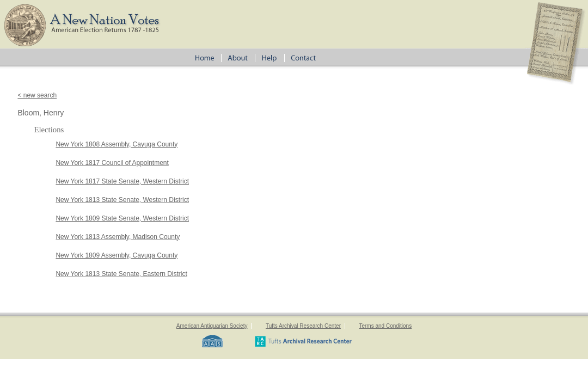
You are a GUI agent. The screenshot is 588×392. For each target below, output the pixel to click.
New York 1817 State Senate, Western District (122, 181)
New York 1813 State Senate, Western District (122, 200)
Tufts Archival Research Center (303, 326)
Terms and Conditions (385, 326)
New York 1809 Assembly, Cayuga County (117, 255)
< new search (37, 95)
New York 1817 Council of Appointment (112, 163)
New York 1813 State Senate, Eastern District (121, 274)
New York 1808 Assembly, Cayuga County (117, 144)
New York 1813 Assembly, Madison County (118, 237)
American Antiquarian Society (212, 326)
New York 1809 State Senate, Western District (122, 218)
